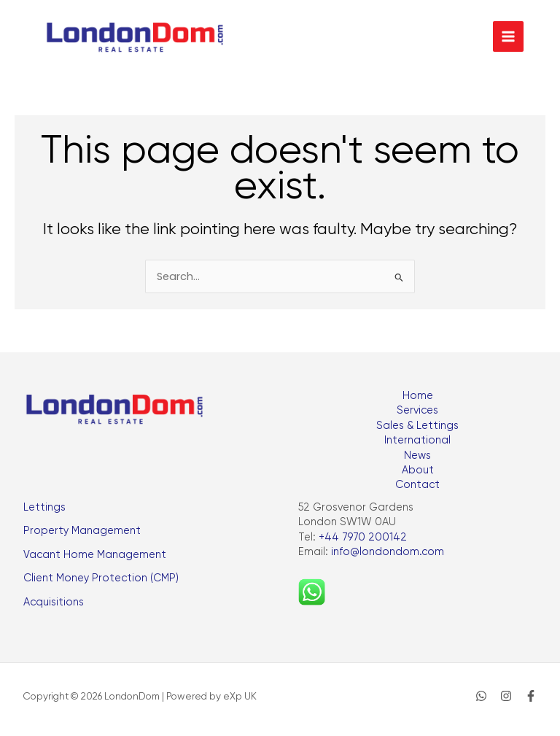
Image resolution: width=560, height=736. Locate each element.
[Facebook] (531, 696)
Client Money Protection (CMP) (101, 578)
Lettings (44, 507)
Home (418, 396)
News (417, 456)
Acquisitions (54, 602)
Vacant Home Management (95, 555)
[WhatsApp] (481, 696)
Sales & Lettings (417, 426)
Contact (417, 485)
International (417, 440)
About (418, 470)
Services (417, 410)
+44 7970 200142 (363, 537)
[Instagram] (506, 696)
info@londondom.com (388, 552)
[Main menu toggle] (508, 36)
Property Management (82, 531)
